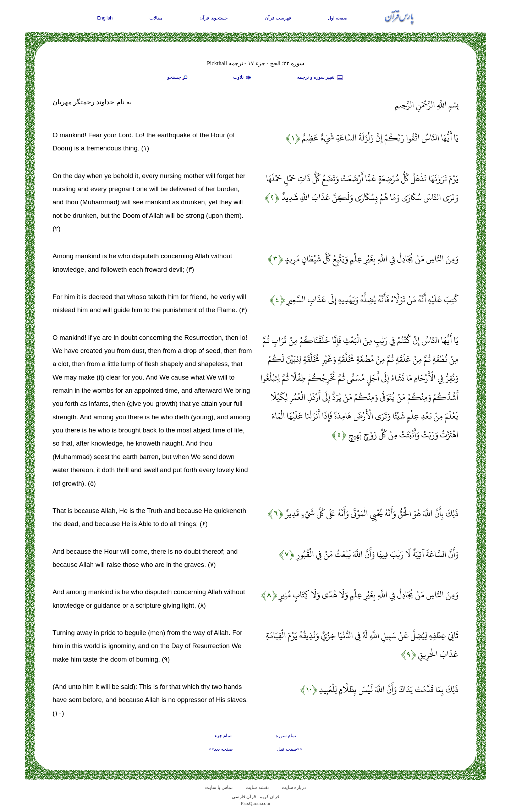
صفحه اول (338, 18)
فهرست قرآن (278, 18)
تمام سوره (286, 736)
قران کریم (269, 797)
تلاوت (243, 78)
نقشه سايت (257, 787)
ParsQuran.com (256, 803)
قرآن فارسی (244, 797)
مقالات (156, 18)
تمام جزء (223, 736)
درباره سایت (294, 787)
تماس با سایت (219, 787)
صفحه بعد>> (221, 749)
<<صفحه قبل (290, 749)
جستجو (178, 78)
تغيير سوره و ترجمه (320, 78)
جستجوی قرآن (214, 18)
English (105, 18)
